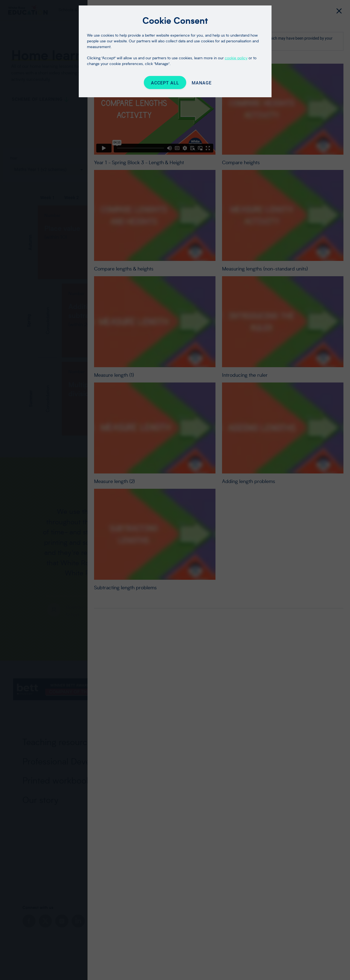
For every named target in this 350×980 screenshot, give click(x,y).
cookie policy (236, 58)
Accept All (165, 83)
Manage (202, 83)
